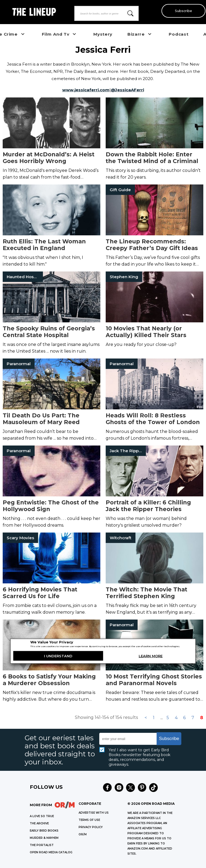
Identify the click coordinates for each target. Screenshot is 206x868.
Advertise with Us (94, 813)
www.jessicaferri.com (86, 90)
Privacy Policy (91, 827)
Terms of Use (89, 820)
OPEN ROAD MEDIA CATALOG (51, 852)
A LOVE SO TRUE (42, 816)
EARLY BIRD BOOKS (44, 831)
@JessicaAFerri (127, 90)
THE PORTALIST (42, 845)
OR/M (83, 834)
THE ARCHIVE (39, 823)
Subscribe (182, 11)
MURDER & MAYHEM (44, 838)
